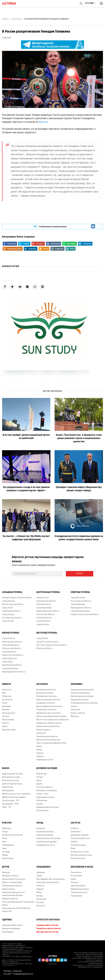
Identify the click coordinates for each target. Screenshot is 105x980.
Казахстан (7, 690)
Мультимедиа (8, 720)
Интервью (6, 706)
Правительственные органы (49, 723)
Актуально (42, 684)
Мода (73, 848)
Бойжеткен (76, 832)
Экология (41, 906)
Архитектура (8, 858)
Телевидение (8, 845)
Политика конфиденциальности (23, 973)
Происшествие (9, 730)
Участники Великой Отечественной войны (18, 904)
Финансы (75, 716)
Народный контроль (80, 700)
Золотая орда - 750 (11, 801)
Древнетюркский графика (14, 797)
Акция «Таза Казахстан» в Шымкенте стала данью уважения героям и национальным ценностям (79, 438)
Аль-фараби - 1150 (10, 804)
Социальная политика (46, 710)
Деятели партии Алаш (12, 784)
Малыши (6, 873)
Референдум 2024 (45, 760)
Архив (5, 726)
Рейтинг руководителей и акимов (51, 716)
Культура (7, 823)
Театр (5, 838)
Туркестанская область (13, 655)
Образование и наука (82, 867)
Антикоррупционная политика (84, 703)
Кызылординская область (14, 672)
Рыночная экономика (80, 693)
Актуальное (7, 700)
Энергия (74, 883)
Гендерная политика (46, 703)
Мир (4, 693)
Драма (39, 784)
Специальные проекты (12, 886)
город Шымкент (9, 652)
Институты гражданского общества (52, 720)
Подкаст (40, 889)
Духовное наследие (47, 768)
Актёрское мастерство (12, 835)
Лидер (39, 876)
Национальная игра (45, 832)
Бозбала (75, 828)
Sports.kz (43, 122)
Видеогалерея (8, 889)
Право (39, 747)
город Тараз (7, 662)
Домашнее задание (80, 835)
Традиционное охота (46, 845)
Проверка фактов (10, 899)
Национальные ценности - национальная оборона (14, 894)
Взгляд (39, 896)
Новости (6, 684)
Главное (40, 753)
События (40, 886)
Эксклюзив (41, 899)
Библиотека (42, 801)
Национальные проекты (47, 737)
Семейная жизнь (78, 845)
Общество (7, 696)
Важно (6, 768)
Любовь (74, 842)
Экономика (77, 684)
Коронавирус (8, 932)
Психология (76, 873)
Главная (5, 19)
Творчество (41, 774)
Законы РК (41, 733)
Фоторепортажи (78, 858)
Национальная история (12, 774)
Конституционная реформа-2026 (51, 743)
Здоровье (41, 873)
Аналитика (76, 710)
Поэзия (40, 777)
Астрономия (76, 876)
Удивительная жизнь (80, 889)
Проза (39, 781)
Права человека (43, 730)
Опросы (6, 723)
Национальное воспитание (48, 838)
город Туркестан (10, 659)
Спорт (5, 703)
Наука (73, 879)
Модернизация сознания (47, 807)
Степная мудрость (45, 787)
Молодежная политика (47, 696)
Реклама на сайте (8, 973)
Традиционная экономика (82, 690)
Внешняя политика (45, 693)
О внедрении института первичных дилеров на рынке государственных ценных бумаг (79, 538)
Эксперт (6, 716)
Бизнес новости (78, 713)
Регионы (40, 903)
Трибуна (40, 757)
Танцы (5, 832)
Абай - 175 (6, 807)
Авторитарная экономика (82, 696)
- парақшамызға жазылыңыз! (50, 226)
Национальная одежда (46, 842)
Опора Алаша (42, 811)
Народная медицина (11, 929)
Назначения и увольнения (48, 726)
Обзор (39, 893)
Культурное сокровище (47, 791)
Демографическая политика (49, 706)
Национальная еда (45, 835)
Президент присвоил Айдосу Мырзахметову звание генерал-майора (79, 489)
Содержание (76, 896)
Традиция (41, 828)
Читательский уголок (80, 838)
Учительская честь (79, 893)
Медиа (5, 855)
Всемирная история (11, 777)
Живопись (7, 828)
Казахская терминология (48, 883)
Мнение (6, 710)
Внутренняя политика (46, 690)
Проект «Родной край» (12, 883)
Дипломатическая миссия (48, 740)
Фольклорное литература (14, 879)
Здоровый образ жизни (12, 925)
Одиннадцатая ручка (46, 797)
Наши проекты (9, 713)
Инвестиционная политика (48, 700)
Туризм (74, 706)
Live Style (76, 823)
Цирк (4, 848)
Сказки (40, 804)
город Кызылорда (10, 669)
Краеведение (8, 791)
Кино (4, 842)
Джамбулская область (12, 665)
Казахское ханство (11, 781)
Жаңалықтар (17, 19)
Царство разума (78, 886)
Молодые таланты (10, 876)
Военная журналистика (81, 855)
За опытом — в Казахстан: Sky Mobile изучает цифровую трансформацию (26, 538)
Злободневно (43, 867)
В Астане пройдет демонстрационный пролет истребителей (26, 437)
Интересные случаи (80, 852)
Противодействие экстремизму (51, 879)
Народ (39, 750)
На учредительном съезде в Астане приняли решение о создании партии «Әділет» (26, 489)
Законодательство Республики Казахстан (16, 910)
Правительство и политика (48, 713)
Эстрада (6, 852)
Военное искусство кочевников (16, 794)
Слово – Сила (42, 794)
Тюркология (7, 787)
